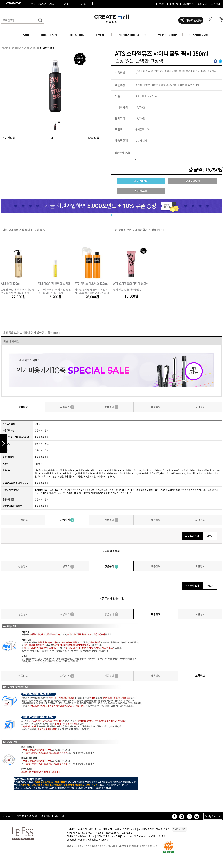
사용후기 (67, 407)
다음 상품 (94, 138)
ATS (33, 48)
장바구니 (202, 4)
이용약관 (8, 816)
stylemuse (47, 48)
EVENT (101, 35)
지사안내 (59, 816)
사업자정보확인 (180, 829)
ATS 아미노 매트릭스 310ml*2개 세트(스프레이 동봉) (92, 283)
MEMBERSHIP (167, 35)
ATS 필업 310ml (11, 283)
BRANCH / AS (198, 35)
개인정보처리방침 (27, 816)
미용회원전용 (194, 20)
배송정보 (156, 407)
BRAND (24, 35)
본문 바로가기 (0, 0)
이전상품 (9, 138)
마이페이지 (188, 4)
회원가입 (174, 4)
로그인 (162, 4)
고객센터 (216, 4)
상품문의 (111, 407)
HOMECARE (49, 35)
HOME (6, 48)
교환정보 (200, 407)
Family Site (210, 816)
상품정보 (23, 407)
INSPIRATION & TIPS (132, 35)
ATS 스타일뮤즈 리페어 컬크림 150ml (131, 283)
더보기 (210, 536)
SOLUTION (77, 35)
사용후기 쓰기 (192, 536)
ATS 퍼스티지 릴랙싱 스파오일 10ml (56, 283)
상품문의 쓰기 (192, 586)
